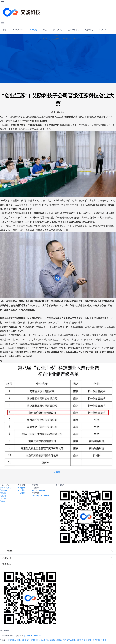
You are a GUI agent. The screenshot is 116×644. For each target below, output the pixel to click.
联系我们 (21, 493)
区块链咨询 (41, 640)
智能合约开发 (101, 640)
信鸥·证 (3, 501)
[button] (58, 551)
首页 (5, 30)
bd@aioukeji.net (38, 490)
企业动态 (33, 30)
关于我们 (89, 30)
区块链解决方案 (52, 640)
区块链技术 (12, 640)
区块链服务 (22, 640)
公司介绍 (21, 488)
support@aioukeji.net (40, 496)
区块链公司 (90, 640)
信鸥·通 (3, 499)
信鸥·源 (3, 493)
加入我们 (103, 30)
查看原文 (58, 472)
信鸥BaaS (18, 30)
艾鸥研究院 (73, 30)
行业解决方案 (5, 488)
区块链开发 (31, 640)
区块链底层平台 (66, 640)
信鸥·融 (3, 496)
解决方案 (58, 30)
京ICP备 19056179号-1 (33, 636)
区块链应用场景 (79, 640)
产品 (45, 30)
